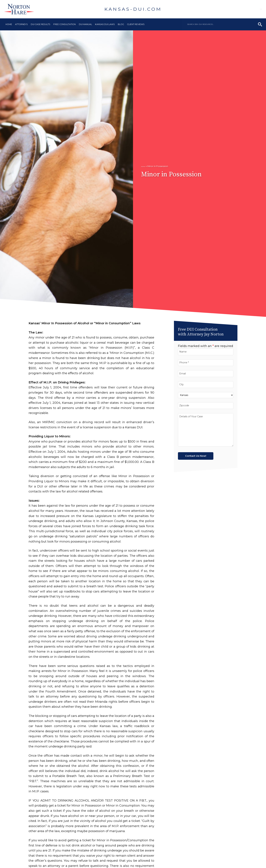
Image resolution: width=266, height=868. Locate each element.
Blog (121, 24)
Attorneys (21, 24)
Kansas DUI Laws (105, 24)
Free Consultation (64, 24)
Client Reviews (136, 24)
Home (9, 24)
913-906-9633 (245, 9)
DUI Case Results (41, 24)
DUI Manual (85, 24)
